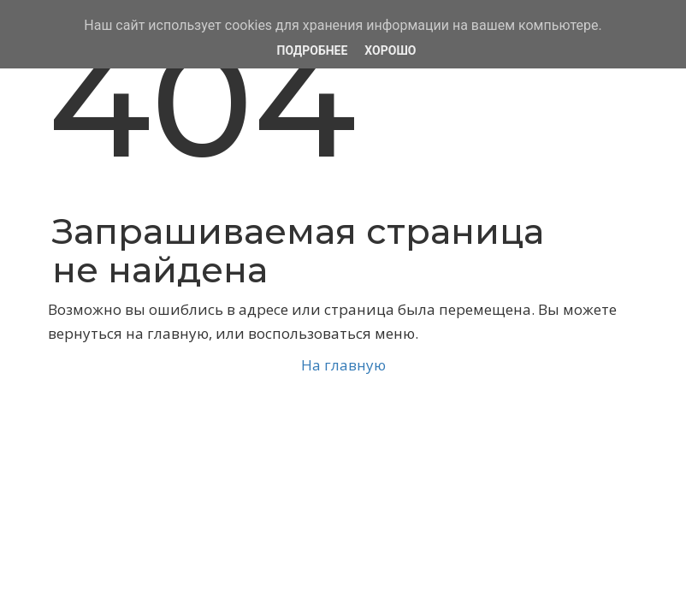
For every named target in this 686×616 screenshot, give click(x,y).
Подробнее (313, 50)
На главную (343, 365)
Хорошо (390, 50)
